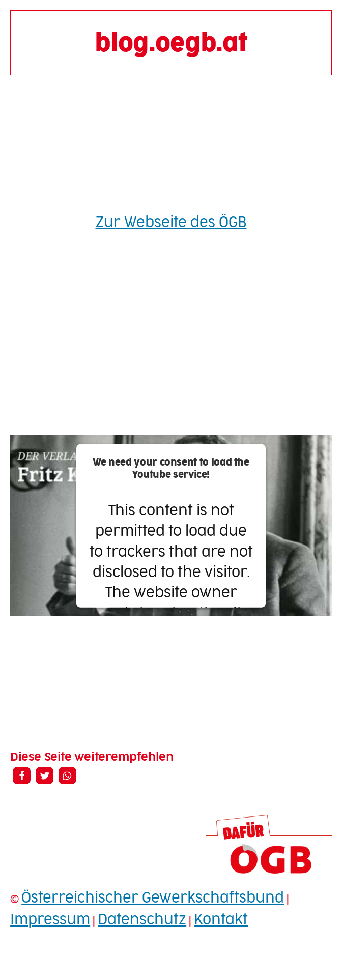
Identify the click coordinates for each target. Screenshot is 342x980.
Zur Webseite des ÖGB (171, 222)
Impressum (50, 920)
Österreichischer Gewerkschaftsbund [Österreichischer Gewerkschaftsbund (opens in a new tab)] (153, 898)
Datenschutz (142, 920)
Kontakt (221, 920)
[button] (22, 775)
